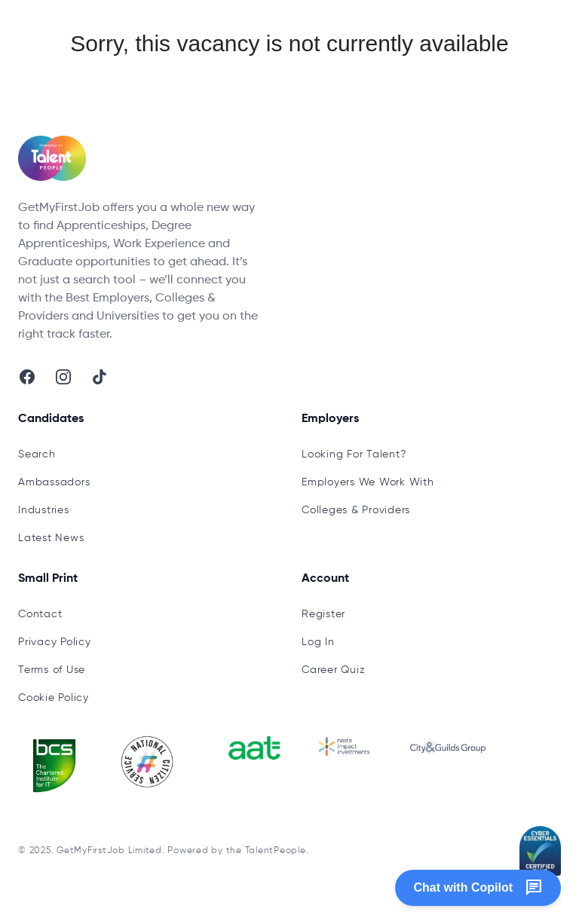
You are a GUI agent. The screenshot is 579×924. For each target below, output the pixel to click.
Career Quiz (333, 670)
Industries (44, 510)
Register (323, 614)
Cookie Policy (54, 698)
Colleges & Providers (356, 510)
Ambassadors (54, 482)
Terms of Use (52, 670)
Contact (40, 614)
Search (37, 454)
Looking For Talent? (354, 454)
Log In (318, 642)
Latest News (51, 538)
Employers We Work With (368, 482)
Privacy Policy (55, 642)
